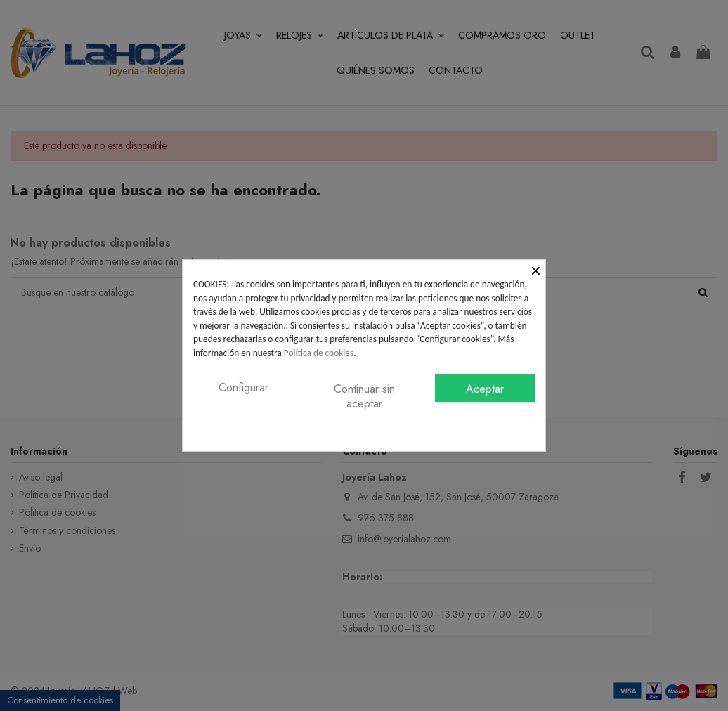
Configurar (243, 387)
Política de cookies (319, 353)
